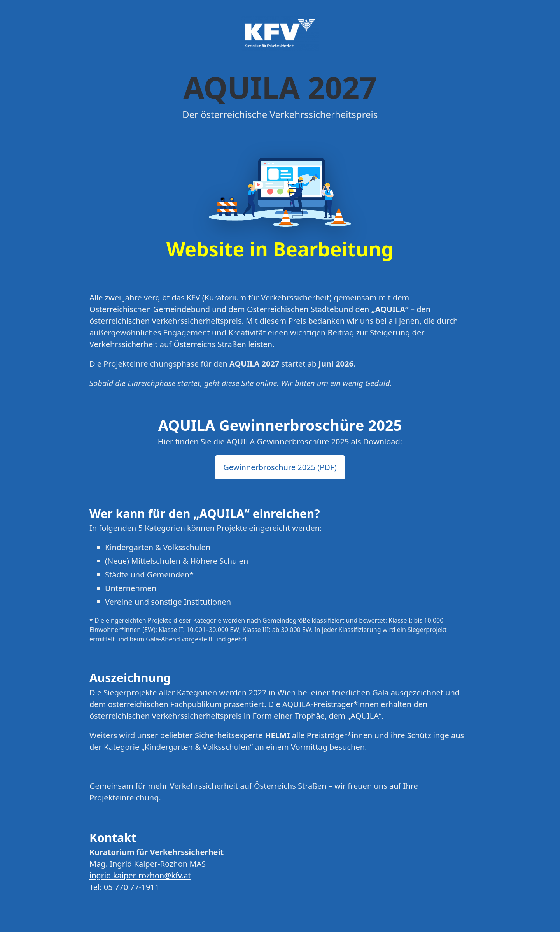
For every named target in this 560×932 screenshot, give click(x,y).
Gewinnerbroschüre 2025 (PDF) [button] (280, 467)
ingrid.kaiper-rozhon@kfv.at (140, 875)
